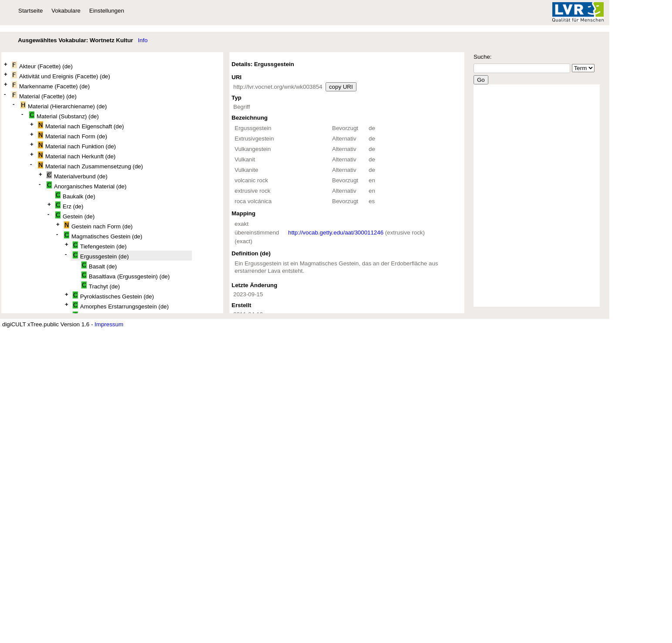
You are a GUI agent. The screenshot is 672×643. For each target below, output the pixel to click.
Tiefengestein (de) (100, 246)
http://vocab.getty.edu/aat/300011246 (336, 233)
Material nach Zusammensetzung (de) (90, 166)
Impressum (109, 324)
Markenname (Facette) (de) (51, 85)
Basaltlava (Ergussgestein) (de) (126, 276)
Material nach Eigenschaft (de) (81, 126)
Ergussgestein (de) (101, 256)
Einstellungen (107, 11)
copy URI (341, 87)
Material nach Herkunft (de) (77, 156)
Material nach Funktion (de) (77, 146)
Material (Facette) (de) (44, 95)
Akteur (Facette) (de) (42, 65)
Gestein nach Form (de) (98, 226)
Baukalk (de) (75, 196)
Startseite (30, 11)
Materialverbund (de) (77, 176)
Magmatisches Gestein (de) (103, 236)
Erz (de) (69, 206)
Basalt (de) (99, 266)
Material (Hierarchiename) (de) (64, 105)
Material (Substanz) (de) (64, 116)
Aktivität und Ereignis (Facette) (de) (61, 75)
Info (143, 40)
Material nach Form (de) (72, 136)
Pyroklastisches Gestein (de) (113, 296)
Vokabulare (66, 11)
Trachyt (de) (101, 286)
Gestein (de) (75, 216)
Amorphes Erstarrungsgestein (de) (121, 306)
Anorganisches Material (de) (87, 186)
